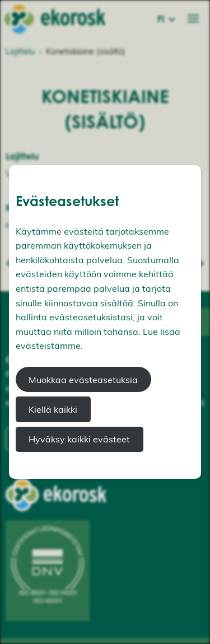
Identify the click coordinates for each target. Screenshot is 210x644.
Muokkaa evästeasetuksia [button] (83, 380)
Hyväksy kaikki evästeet (79, 439)
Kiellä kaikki (53, 409)
